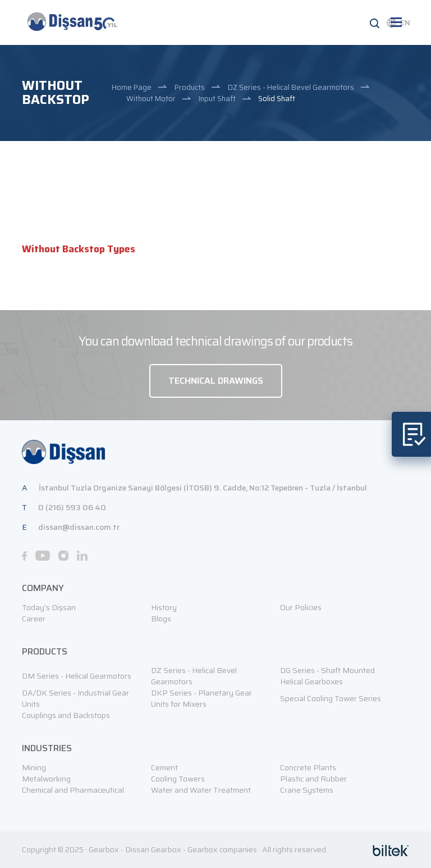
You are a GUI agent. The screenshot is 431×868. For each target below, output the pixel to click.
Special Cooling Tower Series (331, 698)
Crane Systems (307, 790)
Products (190, 87)
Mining (34, 767)
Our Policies (301, 607)
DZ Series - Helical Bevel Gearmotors (291, 87)
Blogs (161, 619)
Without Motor (151, 99)
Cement (164, 767)
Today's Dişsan (49, 607)
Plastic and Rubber (313, 779)
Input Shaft (217, 99)
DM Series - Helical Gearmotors (77, 676)
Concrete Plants (308, 767)
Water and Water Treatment (201, 790)
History (164, 607)
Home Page (132, 87)
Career (34, 619)
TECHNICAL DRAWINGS (216, 381)
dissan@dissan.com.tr (79, 527)
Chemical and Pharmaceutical (73, 790)
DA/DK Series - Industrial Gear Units (75, 698)
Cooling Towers (178, 779)
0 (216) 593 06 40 (72, 507)
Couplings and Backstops (66, 715)
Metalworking (46, 779)
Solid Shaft (277, 99)
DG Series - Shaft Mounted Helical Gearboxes (327, 676)
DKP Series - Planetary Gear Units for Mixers (201, 698)
